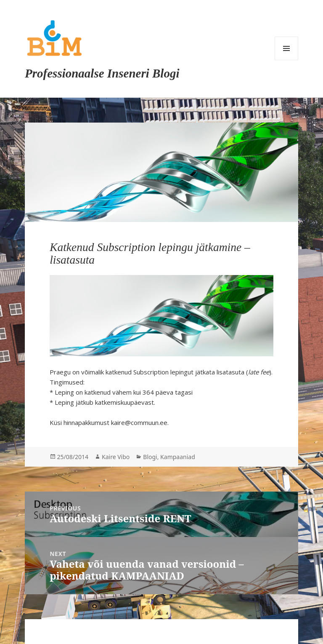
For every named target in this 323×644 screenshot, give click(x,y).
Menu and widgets (286, 48)
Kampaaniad (178, 457)
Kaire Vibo (116, 457)
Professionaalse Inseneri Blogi (102, 73)
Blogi (150, 457)
